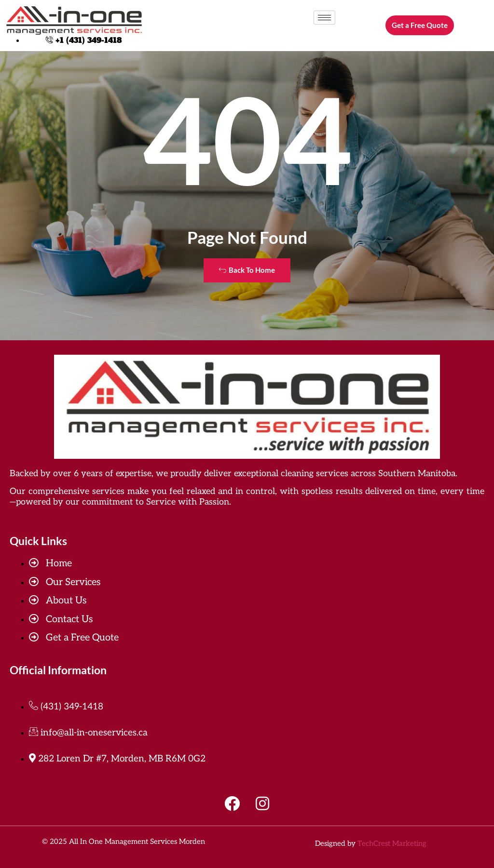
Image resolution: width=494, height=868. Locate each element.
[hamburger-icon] (324, 18)
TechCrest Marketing (392, 843)
